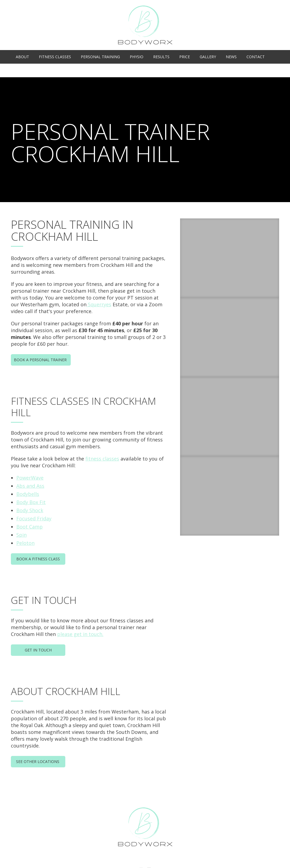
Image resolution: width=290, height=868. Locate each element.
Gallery (208, 57)
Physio (137, 57)
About (22, 57)
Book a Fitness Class (38, 559)
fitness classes (102, 459)
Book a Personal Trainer (41, 360)
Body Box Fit (31, 502)
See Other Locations (38, 762)
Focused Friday (34, 518)
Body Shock (30, 510)
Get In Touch (38, 650)
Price (185, 57)
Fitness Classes (55, 57)
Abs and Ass (30, 486)
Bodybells (28, 494)
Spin (21, 535)
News (231, 57)
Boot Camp (30, 527)
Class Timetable (257, 70)
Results (161, 57)
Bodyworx (145, 25)
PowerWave (30, 478)
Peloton (25, 543)
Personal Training (100, 57)
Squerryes (99, 304)
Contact (256, 57)
